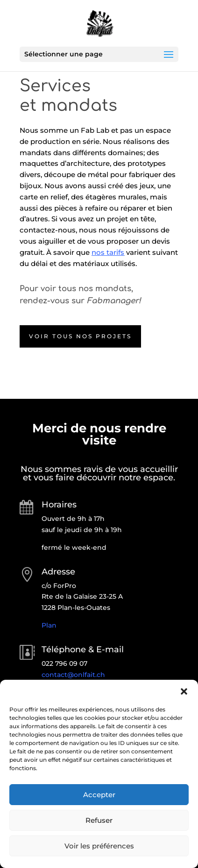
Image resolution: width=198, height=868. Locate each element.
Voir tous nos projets (80, 336)
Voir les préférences (99, 846)
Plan (49, 625)
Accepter (99, 795)
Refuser (99, 820)
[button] (184, 691)
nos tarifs (108, 252)
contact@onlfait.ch (73, 675)
